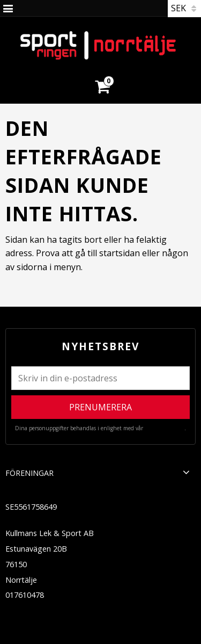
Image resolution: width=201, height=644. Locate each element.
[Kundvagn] (102, 74)
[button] (186, 472)
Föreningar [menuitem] (29, 473)
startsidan (120, 253)
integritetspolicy (165, 428)
